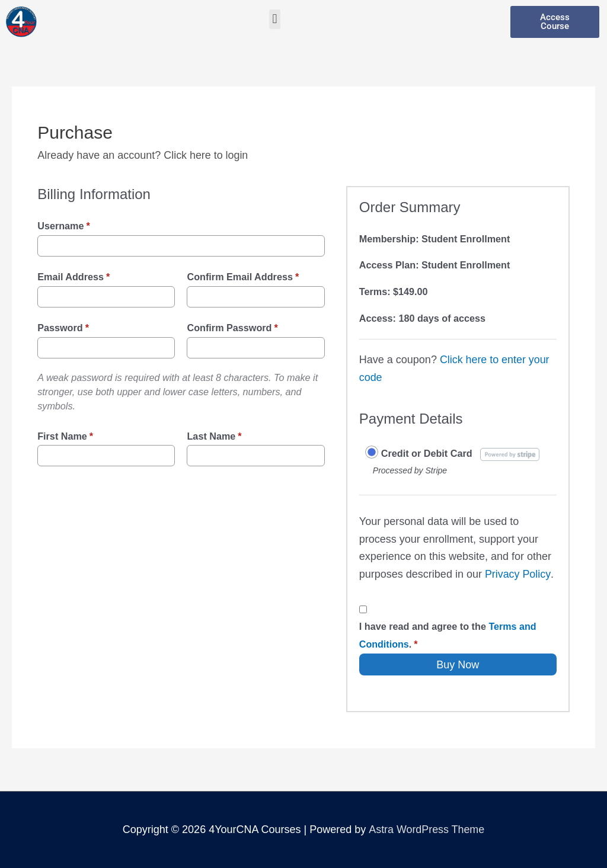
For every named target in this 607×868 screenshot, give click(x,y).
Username (64, 226)
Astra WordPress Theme (426, 829)
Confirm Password (232, 328)
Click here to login (206, 155)
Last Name (214, 436)
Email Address (74, 277)
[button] (275, 19)
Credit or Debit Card (427, 453)
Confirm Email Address (243, 277)
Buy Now (458, 665)
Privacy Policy (518, 574)
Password (63, 328)
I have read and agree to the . (448, 635)
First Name (65, 436)
